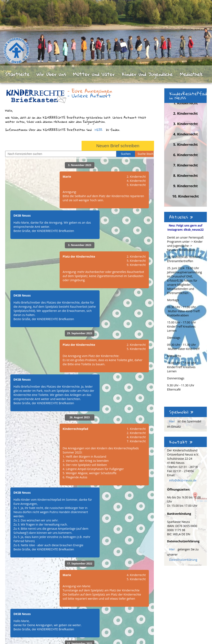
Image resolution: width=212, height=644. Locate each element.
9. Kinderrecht (186, 186)
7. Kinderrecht (186, 165)
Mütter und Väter (94, 74)
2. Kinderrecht (186, 113)
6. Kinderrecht (186, 155)
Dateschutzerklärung (183, 560)
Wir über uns (51, 74)
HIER (99, 130)
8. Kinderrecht (186, 175)
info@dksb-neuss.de (183, 480)
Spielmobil (181, 412)
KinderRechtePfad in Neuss (188, 96)
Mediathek (191, 74)
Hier (172, 421)
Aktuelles (181, 217)
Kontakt (181, 442)
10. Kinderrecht (185, 196)
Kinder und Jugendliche (147, 74)
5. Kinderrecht (186, 144)
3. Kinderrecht (186, 124)
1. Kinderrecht (186, 103)
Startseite (17, 74)
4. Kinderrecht (186, 134)
